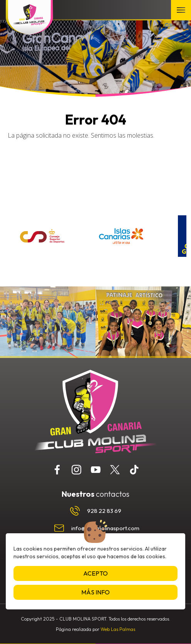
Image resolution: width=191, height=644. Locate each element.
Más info (95, 592)
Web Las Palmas (118, 629)
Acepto (95, 573)
